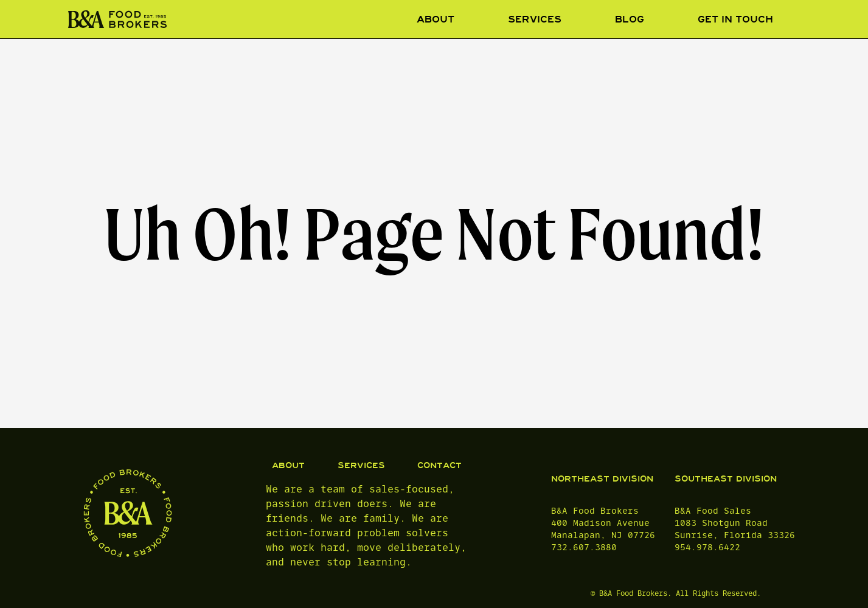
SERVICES (361, 465)
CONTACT (439, 465)
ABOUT (288, 465)
